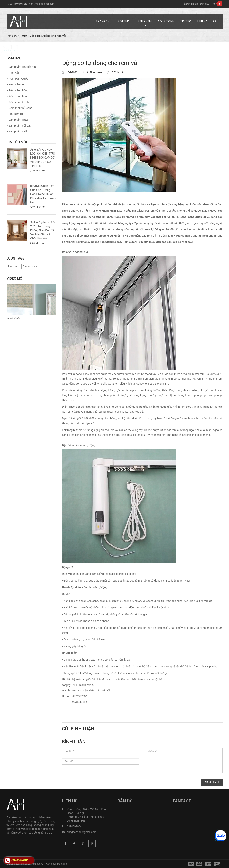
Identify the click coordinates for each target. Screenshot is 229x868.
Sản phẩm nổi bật (19, 126)
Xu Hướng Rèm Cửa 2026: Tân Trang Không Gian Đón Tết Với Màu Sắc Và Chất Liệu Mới (43, 230)
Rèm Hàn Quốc (18, 79)
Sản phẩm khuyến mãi (22, 67)
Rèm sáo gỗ (16, 84)
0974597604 (16, 4)
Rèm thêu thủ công (20, 108)
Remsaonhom (31, 266)
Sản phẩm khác (18, 120)
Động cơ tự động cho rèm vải (100, 63)
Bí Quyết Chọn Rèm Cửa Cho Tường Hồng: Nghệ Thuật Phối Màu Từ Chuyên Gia (43, 194)
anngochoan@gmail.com (82, 832)
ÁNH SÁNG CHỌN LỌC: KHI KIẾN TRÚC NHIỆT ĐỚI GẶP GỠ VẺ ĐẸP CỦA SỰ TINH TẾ (43, 158)
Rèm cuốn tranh (18, 102)
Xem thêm (13, 318)
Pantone (13, 266)
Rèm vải (14, 73)
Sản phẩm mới (18, 131)
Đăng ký (204, 4)
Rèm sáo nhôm (18, 96)
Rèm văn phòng (18, 90)
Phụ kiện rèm (17, 114)
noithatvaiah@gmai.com (41, 4)
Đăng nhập (191, 4)
